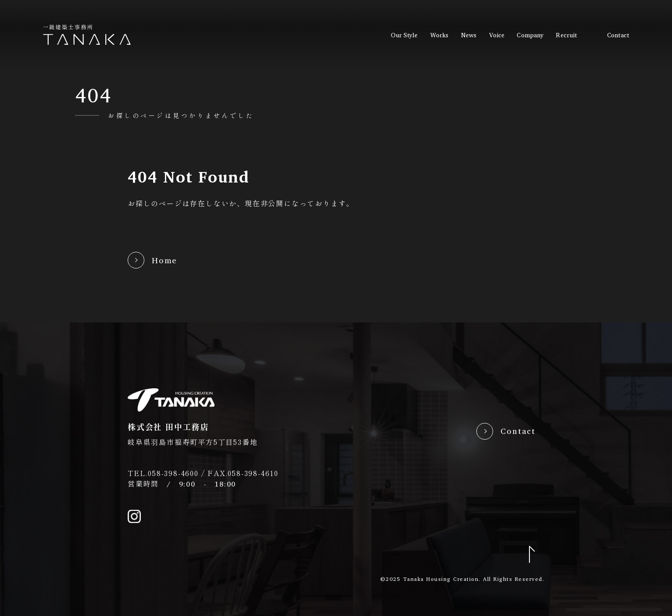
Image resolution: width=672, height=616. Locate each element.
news (469, 35)
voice (497, 35)
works (439, 35)
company (530, 35)
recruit (566, 35)
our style (404, 35)
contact (618, 35)
